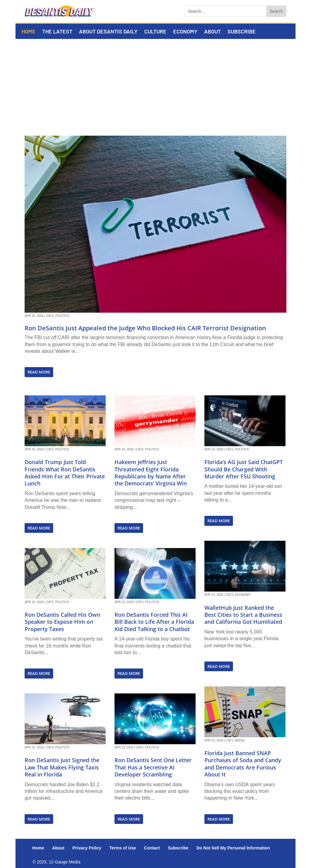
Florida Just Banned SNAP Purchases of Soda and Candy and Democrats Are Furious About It (243, 764)
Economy (185, 32)
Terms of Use (123, 848)
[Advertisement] (155, 85)
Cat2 (50, 316)
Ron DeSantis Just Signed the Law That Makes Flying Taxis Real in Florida (62, 767)
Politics (62, 316)
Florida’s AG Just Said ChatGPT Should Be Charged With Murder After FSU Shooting (244, 469)
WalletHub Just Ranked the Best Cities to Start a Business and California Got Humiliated (243, 615)
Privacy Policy (87, 848)
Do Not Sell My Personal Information (233, 848)
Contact (152, 848)
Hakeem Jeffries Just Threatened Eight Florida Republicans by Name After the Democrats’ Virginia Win (151, 473)
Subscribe (242, 32)
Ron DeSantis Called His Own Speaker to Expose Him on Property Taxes (62, 622)
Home (29, 32)
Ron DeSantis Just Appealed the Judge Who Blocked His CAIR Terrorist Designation (145, 328)
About (212, 32)
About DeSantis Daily (108, 32)
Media (240, 740)
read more (39, 372)
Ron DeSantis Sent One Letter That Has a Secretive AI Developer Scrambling (153, 767)
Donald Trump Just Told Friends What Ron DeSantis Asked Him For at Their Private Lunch (65, 473)
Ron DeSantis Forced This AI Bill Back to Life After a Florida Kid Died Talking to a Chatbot (154, 622)
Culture (155, 32)
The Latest (57, 32)
